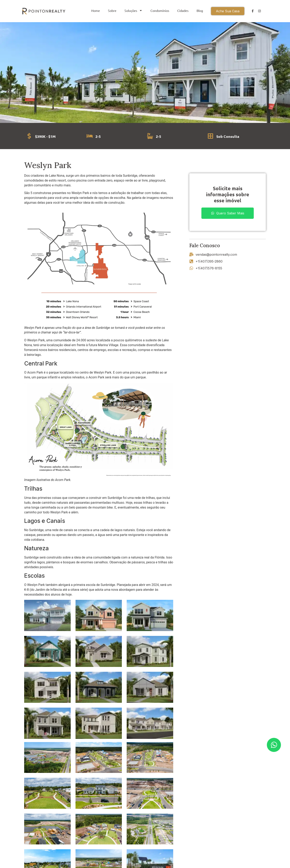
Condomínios (160, 10)
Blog (200, 10)
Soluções (133, 10)
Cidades (183, 10)
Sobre (112, 10)
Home (96, 10)
